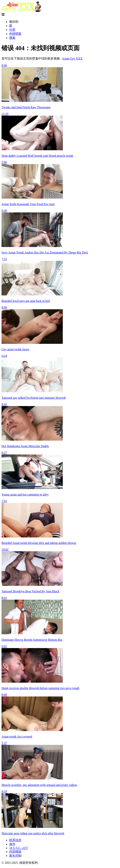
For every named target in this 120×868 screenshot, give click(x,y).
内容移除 (15, 852)
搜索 (12, 38)
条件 (12, 844)
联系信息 (15, 840)
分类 (12, 30)
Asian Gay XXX (72, 58)
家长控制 (15, 856)
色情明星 (15, 34)
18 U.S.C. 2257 (19, 848)
